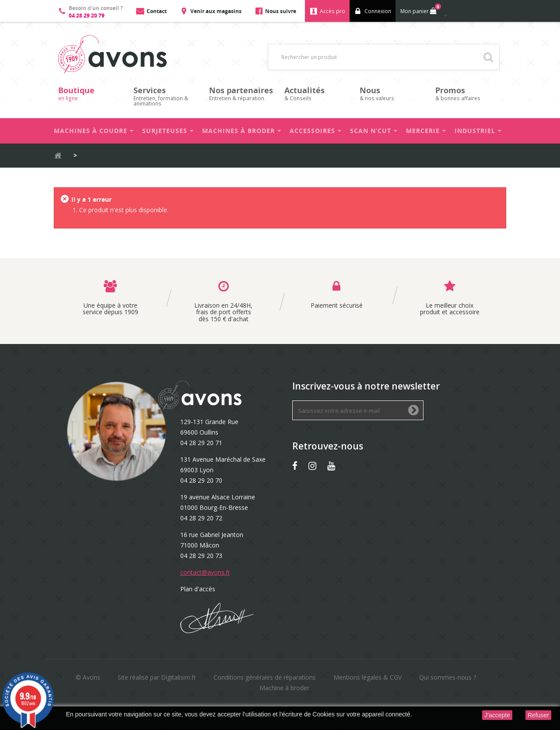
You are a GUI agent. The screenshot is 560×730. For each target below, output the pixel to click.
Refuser (538, 715)
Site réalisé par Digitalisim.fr (157, 677)
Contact (157, 11)
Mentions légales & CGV (367, 677)
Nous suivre (281, 11)
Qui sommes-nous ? (448, 677)
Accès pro (332, 11)
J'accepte (497, 715)
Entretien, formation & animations (167, 96)
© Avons (88, 677)
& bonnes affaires (469, 93)
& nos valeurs (393, 93)
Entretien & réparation (242, 93)
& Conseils (318, 93)
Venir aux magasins (216, 11)
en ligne (91, 93)
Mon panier (420, 9)
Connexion (378, 11)
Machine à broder (284, 688)
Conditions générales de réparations (265, 677)
